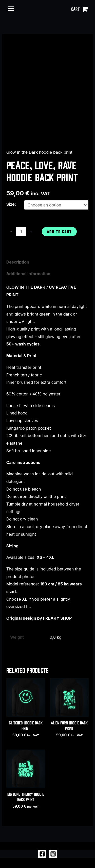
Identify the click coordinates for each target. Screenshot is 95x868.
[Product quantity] (21, 231)
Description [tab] (18, 262)
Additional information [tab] (28, 274)
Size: (11, 204)
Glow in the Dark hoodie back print (39, 152)
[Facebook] (42, 854)
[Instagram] (53, 854)
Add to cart (59, 231)
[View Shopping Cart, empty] (79, 9)
